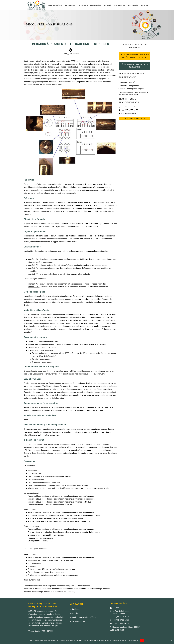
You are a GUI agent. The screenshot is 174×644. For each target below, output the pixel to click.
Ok (142, 640)
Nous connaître (55, 5)
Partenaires (120, 5)
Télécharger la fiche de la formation (134, 66)
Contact (145, 5)
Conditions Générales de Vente (83, 617)
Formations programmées (89, 5)
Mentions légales (77, 621)
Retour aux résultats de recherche (134, 46)
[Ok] (171, 641)
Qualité (108, 5)
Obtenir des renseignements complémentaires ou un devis (134, 56)
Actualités (133, 5)
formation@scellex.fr (130, 114)
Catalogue (70, 5)
